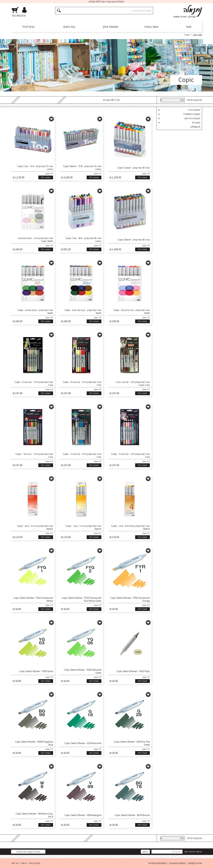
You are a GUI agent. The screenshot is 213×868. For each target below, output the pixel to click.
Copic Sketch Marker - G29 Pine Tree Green (132, 743)
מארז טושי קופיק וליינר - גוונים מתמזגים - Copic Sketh (35, 240)
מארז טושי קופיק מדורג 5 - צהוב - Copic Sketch (83, 527)
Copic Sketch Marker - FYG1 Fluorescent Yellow (33, 599)
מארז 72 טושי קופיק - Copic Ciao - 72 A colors (35, 168)
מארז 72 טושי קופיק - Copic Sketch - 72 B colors (82, 168)
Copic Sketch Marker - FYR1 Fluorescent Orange (130, 599)
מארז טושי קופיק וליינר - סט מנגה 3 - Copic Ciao (131, 455)
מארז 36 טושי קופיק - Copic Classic (134, 168)
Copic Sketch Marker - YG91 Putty (133, 671)
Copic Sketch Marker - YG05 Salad (36, 671)
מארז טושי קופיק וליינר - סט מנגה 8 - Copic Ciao (82, 384)
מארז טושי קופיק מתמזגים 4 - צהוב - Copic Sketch (131, 527)
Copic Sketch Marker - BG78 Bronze (132, 815)
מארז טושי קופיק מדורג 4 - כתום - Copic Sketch (35, 527)
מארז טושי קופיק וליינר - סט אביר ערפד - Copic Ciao (132, 384)
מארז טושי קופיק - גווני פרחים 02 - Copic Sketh (132, 312)
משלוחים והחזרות (157, 863)
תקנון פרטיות (35, 863)
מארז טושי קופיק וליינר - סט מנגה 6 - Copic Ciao (34, 384)
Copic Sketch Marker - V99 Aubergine (83, 815)
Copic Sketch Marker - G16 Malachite (83, 743)
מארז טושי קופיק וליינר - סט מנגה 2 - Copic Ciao (82, 455)
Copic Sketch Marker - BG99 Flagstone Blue (34, 743)
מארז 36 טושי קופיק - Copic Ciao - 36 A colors (83, 240)
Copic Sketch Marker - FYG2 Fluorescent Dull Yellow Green (82, 599)
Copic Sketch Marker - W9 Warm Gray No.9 (34, 815)
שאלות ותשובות (177, 863)
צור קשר (15, 863)
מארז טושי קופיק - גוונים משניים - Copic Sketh (35, 312)
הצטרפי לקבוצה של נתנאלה (28, 852)
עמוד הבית (197, 35)
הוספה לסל (142, 177)
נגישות (24, 863)
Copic (144, 173)
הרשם (145, 852)
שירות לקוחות (195, 863)
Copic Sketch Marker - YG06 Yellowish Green (83, 671)
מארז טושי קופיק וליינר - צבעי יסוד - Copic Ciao (34, 455)
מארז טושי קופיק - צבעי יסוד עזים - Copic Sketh (83, 312)
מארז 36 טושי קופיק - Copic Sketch (134, 240)
